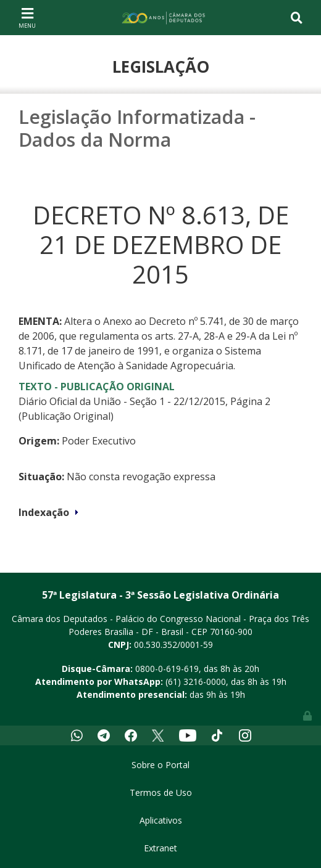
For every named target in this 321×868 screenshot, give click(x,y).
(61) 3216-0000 (196, 682)
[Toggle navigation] (27, 17)
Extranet (160, 848)
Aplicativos (161, 820)
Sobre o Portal (160, 765)
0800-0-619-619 (167, 669)
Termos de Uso (161, 792)
